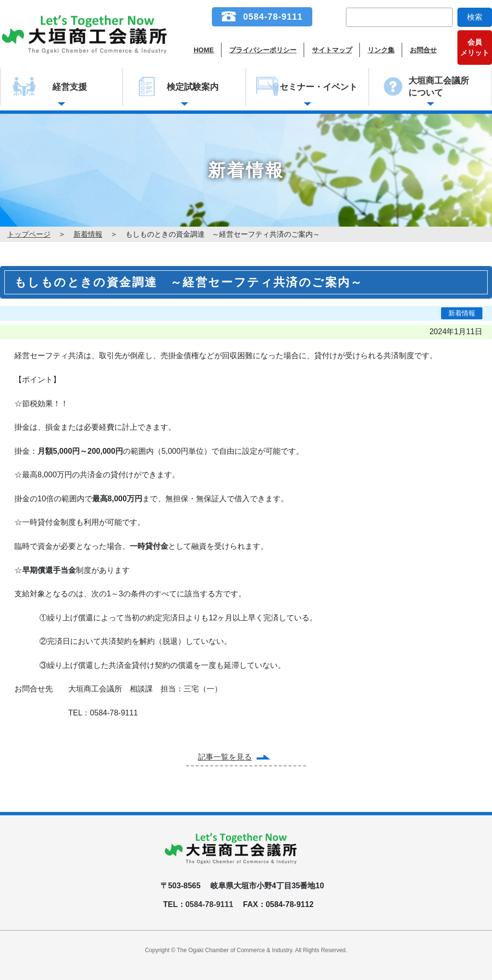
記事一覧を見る (225, 757)
